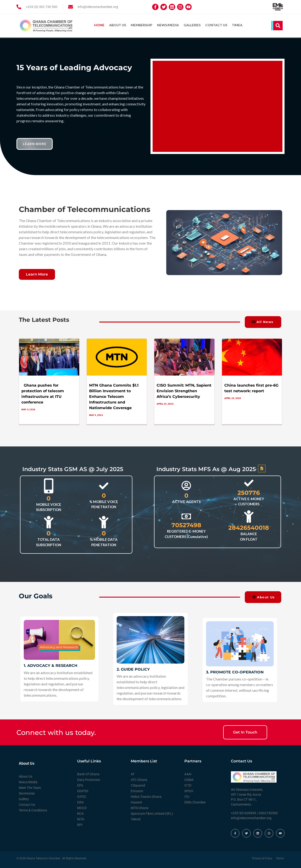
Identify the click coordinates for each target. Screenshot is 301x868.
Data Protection (89, 779)
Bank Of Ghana (88, 773)
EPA (80, 785)
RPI (80, 824)
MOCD (82, 807)
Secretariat (27, 793)
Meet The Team (30, 787)
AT (133, 773)
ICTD (188, 785)
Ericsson (137, 790)
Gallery (24, 798)
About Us (118, 25)
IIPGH (189, 790)
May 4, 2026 (28, 409)
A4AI (188, 773)
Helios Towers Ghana (146, 796)
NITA (81, 818)
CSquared (138, 785)
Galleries (192, 25)
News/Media (168, 25)
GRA (80, 802)
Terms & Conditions (33, 810)
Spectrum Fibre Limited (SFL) (152, 813)
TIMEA (237, 25)
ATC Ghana (139, 779)
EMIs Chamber (195, 802)
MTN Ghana (140, 807)
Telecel (136, 818)
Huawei (136, 802)
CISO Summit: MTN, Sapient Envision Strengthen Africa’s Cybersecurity (184, 390)
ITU (187, 796)
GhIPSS (83, 790)
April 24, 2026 (165, 403)
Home (99, 25)
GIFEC (82, 796)
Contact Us (216, 25)
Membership (142, 25)
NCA (80, 813)
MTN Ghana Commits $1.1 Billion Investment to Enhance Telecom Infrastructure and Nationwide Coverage (114, 396)
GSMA (189, 779)
